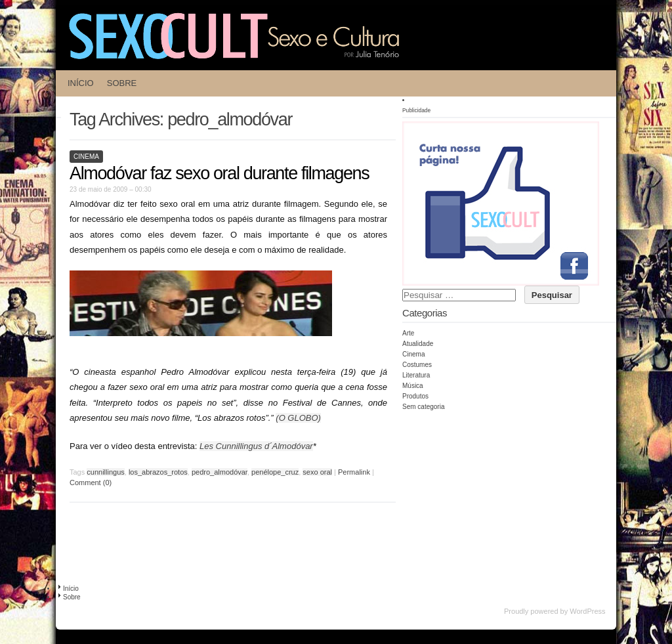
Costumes (417, 365)
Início (81, 83)
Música (413, 386)
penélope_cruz (275, 472)
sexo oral (317, 472)
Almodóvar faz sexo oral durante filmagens (219, 173)
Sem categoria (423, 407)
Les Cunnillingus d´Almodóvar (256, 446)
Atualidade (418, 344)
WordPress (587, 611)
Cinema (86, 157)
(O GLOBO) (298, 418)
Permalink (354, 472)
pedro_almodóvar (220, 472)
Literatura (416, 375)
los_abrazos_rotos (158, 472)
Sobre (122, 83)
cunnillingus (105, 472)
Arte (408, 333)
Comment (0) (91, 483)
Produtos (415, 396)
